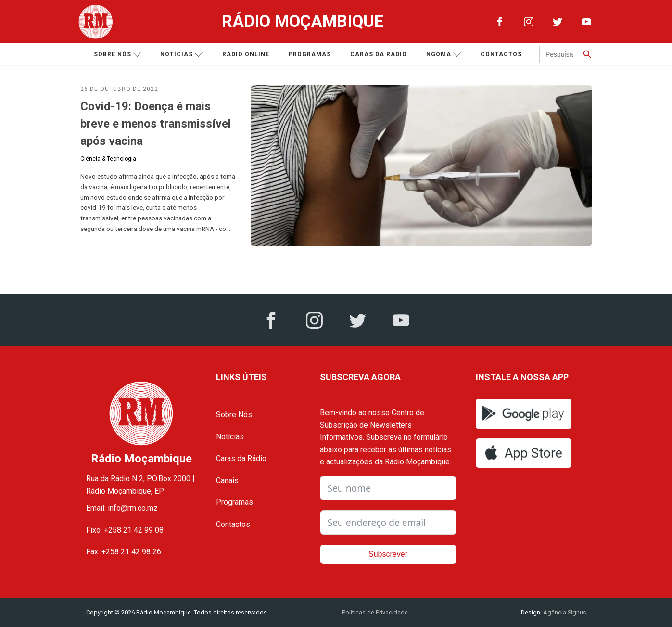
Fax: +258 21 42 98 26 (124, 552)
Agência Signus (564, 612)
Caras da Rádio (379, 54)
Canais (227, 480)
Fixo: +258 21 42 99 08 (125, 530)
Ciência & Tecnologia (108, 159)
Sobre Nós (234, 415)
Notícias (182, 55)
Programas (310, 54)
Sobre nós (118, 55)
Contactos (501, 54)
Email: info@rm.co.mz (122, 508)
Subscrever (388, 554)
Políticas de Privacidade (375, 612)
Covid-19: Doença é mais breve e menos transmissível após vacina (156, 124)
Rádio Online (246, 54)
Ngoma (444, 55)
